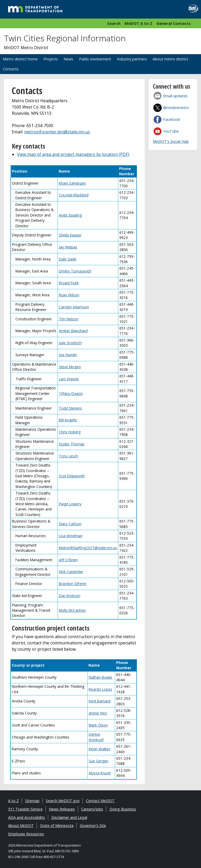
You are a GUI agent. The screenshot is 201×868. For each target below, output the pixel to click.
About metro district (170, 59)
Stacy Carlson (70, 524)
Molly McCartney (72, 610)
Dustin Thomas (72, 444)
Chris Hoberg (70, 432)
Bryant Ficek (69, 283)
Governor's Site (93, 826)
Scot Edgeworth (72, 476)
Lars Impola (69, 379)
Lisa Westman (71, 536)
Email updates (175, 96)
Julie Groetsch (70, 343)
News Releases (62, 809)
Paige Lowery (70, 504)
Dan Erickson (70, 596)
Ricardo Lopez (100, 689)
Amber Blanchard (73, 331)
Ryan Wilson (69, 295)
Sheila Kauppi (70, 235)
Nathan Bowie (100, 677)
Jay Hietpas (68, 247)
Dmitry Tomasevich (75, 271)
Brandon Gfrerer (73, 584)
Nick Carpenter (71, 572)
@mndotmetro (176, 108)
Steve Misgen (70, 367)
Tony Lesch (68, 456)
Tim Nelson (69, 319)
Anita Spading (70, 215)
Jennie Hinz (98, 713)
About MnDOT (21, 826)
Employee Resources (26, 834)
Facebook (172, 119)
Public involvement (95, 59)
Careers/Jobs (92, 809)
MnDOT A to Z (138, 23)
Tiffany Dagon (71, 393)
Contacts (11, 69)
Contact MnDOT (100, 801)
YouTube (171, 131)
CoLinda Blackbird (74, 195)
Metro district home (20, 59)
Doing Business (123, 809)
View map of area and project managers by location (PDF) (73, 154)
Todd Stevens (70, 408)
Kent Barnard (100, 701)
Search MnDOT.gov (63, 801)
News (68, 59)
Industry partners (132, 59)
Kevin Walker (99, 749)
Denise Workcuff (96, 737)
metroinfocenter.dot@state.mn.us (57, 132)
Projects (51, 59)
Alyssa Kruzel (100, 773)
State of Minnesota (57, 826)
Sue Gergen (99, 761)
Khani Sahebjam (72, 183)
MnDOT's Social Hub (171, 141)
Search (114, 23)
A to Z (13, 801)
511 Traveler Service (25, 809)
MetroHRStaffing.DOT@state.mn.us (88, 548)
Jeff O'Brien (68, 560)
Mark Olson (98, 725)
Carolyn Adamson (74, 307)
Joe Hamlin (68, 355)
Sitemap (32, 801)
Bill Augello (68, 420)
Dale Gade (68, 259)
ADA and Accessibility (27, 817)
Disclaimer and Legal (69, 817)
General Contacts (174, 23)
